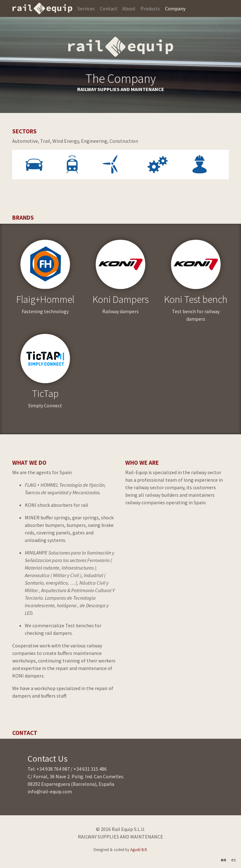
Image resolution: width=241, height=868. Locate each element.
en (223, 860)
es (234, 860)
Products (150, 8)
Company (175, 8)
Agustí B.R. (139, 849)
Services (86, 8)
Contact (109, 8)
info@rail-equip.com (50, 791)
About (129, 8)
